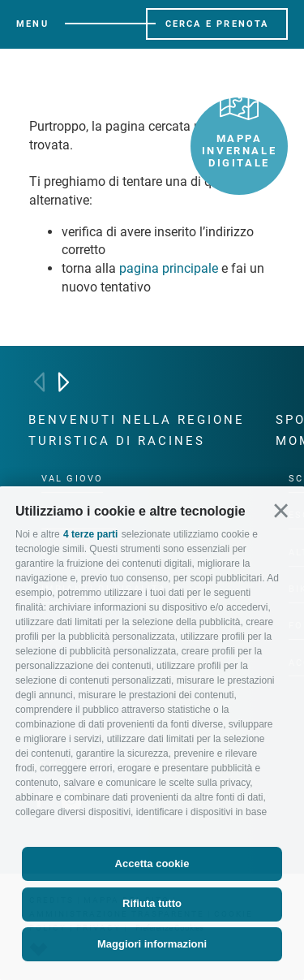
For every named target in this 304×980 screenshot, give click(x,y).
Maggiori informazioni (152, 944)
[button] (281, 511)
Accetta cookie (152, 863)
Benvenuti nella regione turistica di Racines (137, 430)
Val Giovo (73, 479)
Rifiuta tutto (152, 903)
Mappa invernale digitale (239, 133)
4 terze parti (90, 534)
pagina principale (169, 268)
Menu (32, 24)
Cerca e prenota (217, 24)
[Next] (64, 382)
